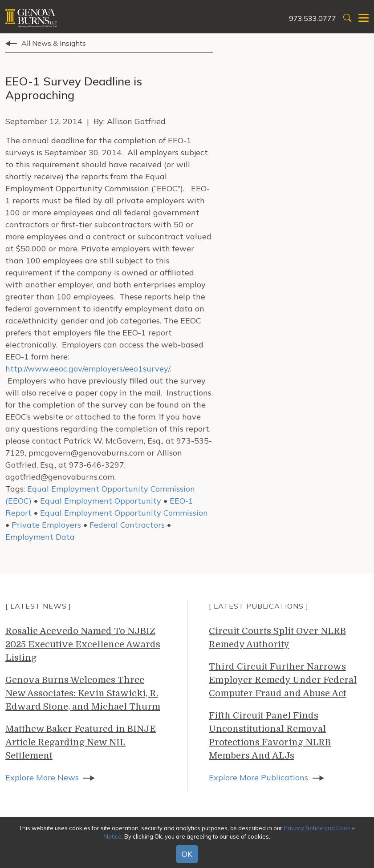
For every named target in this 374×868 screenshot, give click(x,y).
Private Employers (46, 525)
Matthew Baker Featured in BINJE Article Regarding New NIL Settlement (81, 742)
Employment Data (40, 537)
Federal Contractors (127, 525)
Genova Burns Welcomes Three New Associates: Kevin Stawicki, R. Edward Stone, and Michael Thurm (83, 693)
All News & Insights (54, 43)
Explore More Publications (258, 777)
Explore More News (42, 777)
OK (187, 854)
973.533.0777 (313, 18)
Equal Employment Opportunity (101, 501)
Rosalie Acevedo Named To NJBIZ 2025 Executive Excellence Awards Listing (83, 644)
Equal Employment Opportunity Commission (124, 513)
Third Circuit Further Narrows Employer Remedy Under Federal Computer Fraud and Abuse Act (283, 680)
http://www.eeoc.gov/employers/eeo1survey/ (87, 369)
